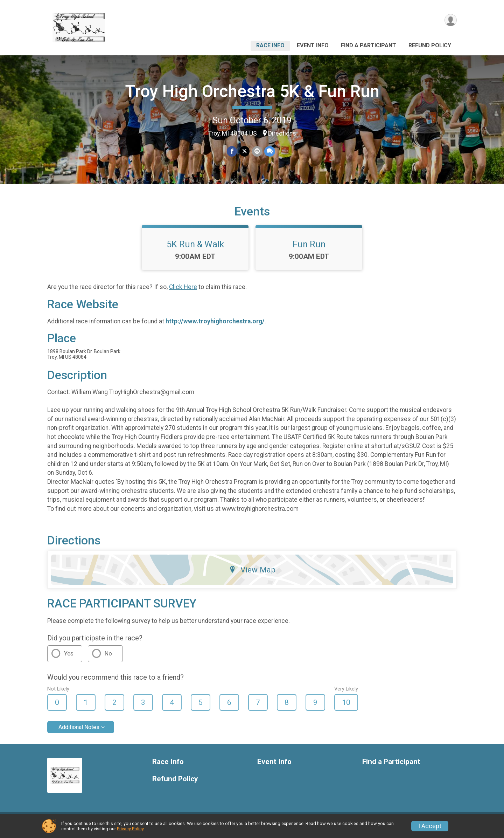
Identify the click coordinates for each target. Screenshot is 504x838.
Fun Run (309, 248)
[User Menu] (450, 20)
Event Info (313, 45)
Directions (282, 133)
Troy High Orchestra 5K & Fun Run (252, 91)
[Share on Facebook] (232, 152)
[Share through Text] (269, 152)
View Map (252, 574)
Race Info (270, 45)
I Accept (430, 826)
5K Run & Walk (195, 248)
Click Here (183, 291)
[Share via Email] (257, 152)
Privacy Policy (130, 829)
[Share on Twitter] (244, 152)
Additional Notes (79, 731)
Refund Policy (430, 45)
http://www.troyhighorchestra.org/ (215, 325)
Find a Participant (369, 45)
